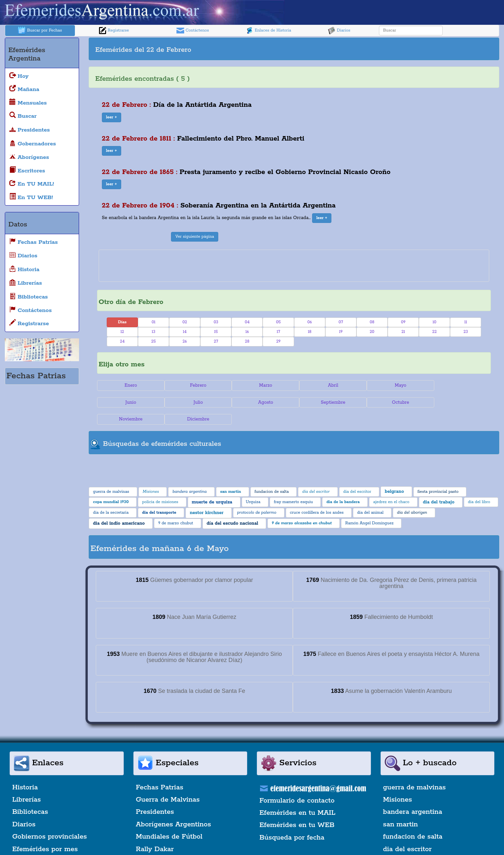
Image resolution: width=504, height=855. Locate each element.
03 (216, 322)
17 (279, 332)
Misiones (398, 783)
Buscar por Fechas (40, 31)
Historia (25, 770)
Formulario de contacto (297, 784)
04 (247, 322)
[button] (112, 117)
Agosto (196, 402)
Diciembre (458, 402)
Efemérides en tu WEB (297, 808)
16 (247, 332)
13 (153, 332)
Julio (130, 402)
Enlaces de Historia (268, 31)
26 (185, 341)
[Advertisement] (396, 49)
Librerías (27, 783)
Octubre (327, 402)
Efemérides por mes (45, 832)
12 (122, 332)
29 (278, 341)
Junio (458, 385)
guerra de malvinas (414, 770)
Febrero (196, 385)
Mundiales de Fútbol (169, 820)
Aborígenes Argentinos (174, 807)
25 (154, 341)
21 (403, 332)
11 (466, 322)
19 (341, 332)
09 (403, 322)
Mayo (392, 385)
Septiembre (261, 402)
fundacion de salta (413, 820)
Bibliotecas (30, 795)
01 (154, 322)
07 (341, 322)
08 (372, 322)
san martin (401, 807)
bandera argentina (413, 795)
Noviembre (392, 402)
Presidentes (155, 795)
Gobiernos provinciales (50, 820)
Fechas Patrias (160, 770)
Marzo (261, 385)
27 (216, 341)
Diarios (339, 31)
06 (310, 322)
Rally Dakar (155, 832)
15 (216, 332)
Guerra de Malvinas (168, 783)
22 (435, 332)
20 (372, 332)
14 (185, 332)
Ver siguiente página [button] (195, 237)
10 (435, 322)
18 (310, 332)
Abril (327, 385)
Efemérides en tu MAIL (297, 796)
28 (247, 341)
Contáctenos (193, 31)
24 (122, 341)
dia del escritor (407, 832)
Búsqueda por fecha (292, 821)
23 (466, 332)
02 (184, 322)
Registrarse (114, 31)
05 (279, 322)
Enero (130, 385)
